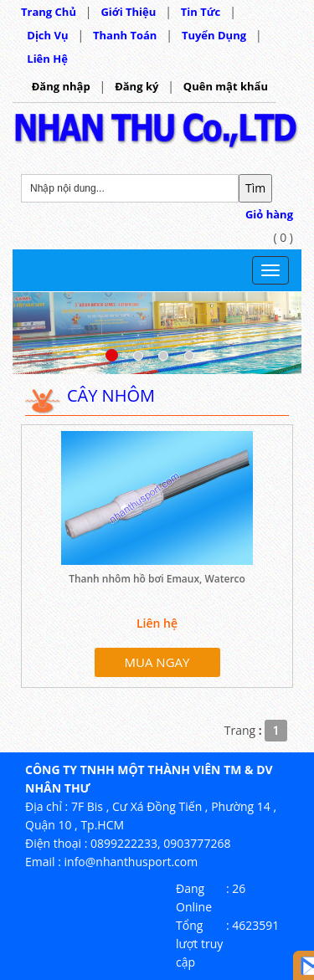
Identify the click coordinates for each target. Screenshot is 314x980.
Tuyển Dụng (214, 35)
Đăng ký (136, 86)
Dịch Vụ (47, 35)
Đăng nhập (61, 86)
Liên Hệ (47, 59)
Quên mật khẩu (226, 86)
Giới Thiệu (128, 12)
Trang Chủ (49, 12)
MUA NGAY (157, 662)
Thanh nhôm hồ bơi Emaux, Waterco (157, 579)
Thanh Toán (125, 35)
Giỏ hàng (269, 214)
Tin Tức (201, 12)
